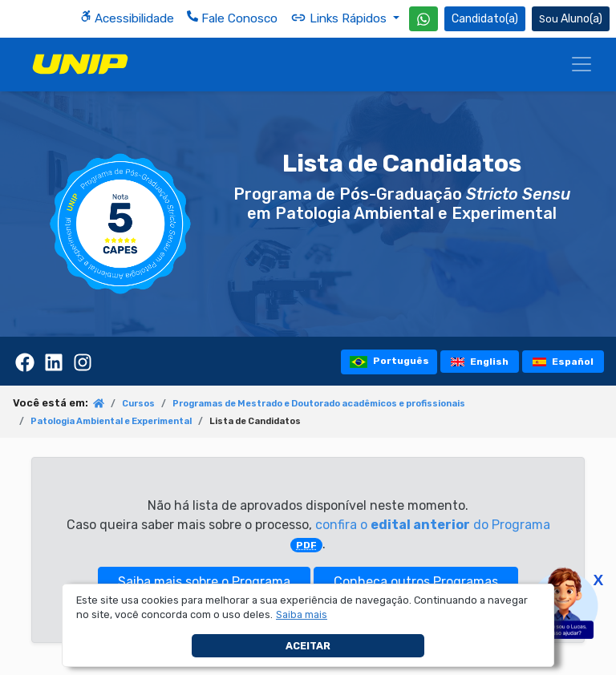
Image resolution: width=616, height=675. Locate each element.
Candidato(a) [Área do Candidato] (485, 19)
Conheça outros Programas (416, 582)
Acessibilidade (127, 18)
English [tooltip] (480, 362)
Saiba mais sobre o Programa (204, 582)
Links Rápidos (340, 18)
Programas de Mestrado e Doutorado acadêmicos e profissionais (319, 404)
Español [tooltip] (563, 362)
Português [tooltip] (389, 362)
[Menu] (582, 64)
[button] (302, 615)
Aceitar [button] (308, 646)
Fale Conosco (232, 18)
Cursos (138, 404)
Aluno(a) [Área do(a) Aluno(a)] (571, 19)
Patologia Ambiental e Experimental (111, 421)
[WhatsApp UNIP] (423, 19)
